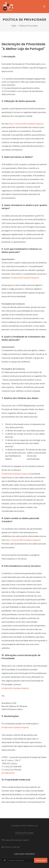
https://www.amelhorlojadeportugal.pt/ (26, 124)
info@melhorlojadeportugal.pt (15, 474)
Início (14, 26)
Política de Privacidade (24, 833)
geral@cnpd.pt (8, 773)
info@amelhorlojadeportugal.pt (25, 278)
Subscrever (41, 860)
